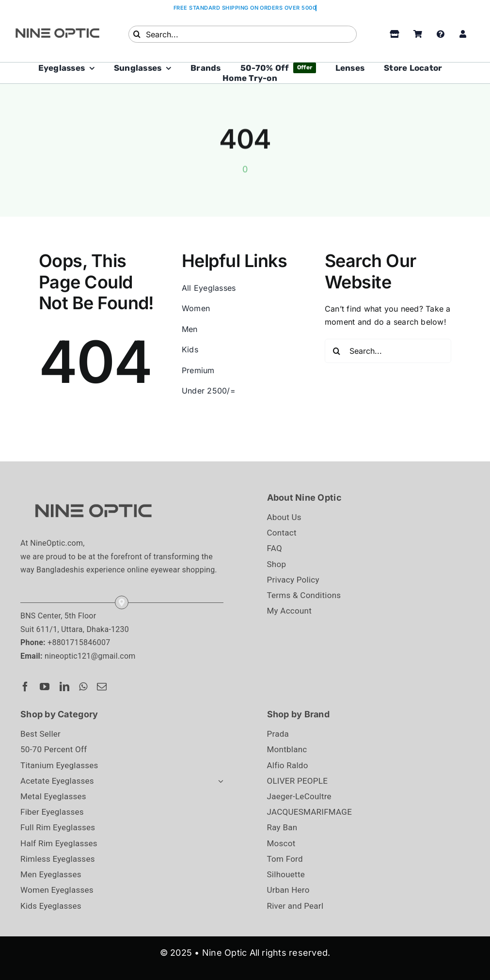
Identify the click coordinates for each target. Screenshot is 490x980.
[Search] (137, 34)
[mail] (102, 687)
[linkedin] (64, 687)
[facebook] (25, 687)
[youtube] (45, 687)
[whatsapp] (83, 687)
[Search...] (243, 34)
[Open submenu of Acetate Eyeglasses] (219, 781)
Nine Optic (224, 953)
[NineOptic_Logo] (93, 494)
